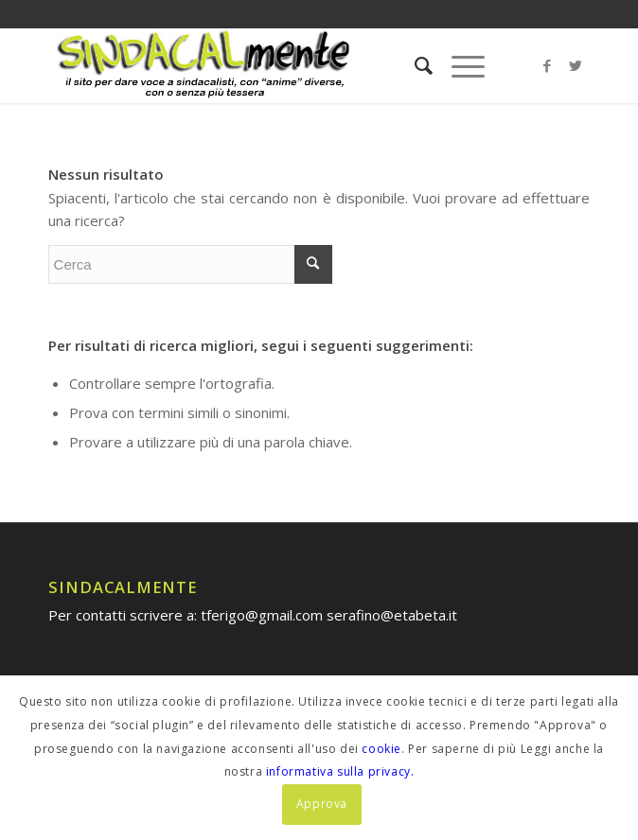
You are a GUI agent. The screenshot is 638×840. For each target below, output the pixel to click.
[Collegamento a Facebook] (547, 66)
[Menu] (459, 65)
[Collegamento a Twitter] (576, 66)
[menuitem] (414, 65)
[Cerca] (414, 65)
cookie (381, 749)
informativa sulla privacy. (340, 771)
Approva (322, 804)
